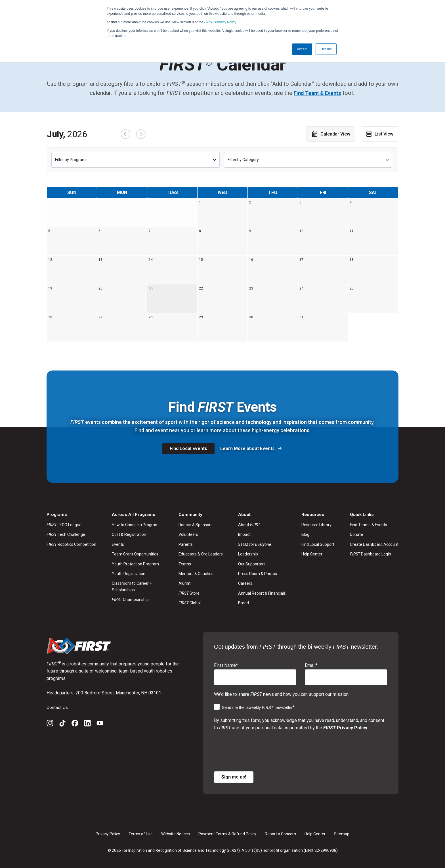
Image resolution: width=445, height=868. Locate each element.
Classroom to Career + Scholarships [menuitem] (132, 587)
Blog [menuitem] (305, 535)
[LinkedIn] (87, 724)
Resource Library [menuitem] (316, 525)
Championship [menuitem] (130, 600)
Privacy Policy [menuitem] (108, 834)
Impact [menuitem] (244, 535)
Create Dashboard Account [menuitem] (374, 544)
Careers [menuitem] (245, 584)
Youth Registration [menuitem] (129, 574)
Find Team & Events (317, 93)
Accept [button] (302, 49)
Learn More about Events (248, 448)
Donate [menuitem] (356, 535)
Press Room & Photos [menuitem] (258, 574)
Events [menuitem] (118, 544)
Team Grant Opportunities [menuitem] (135, 554)
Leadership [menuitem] (248, 554)
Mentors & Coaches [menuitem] (196, 574)
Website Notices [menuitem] (176, 834)
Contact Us (57, 707)
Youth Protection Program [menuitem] (135, 564)
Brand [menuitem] (244, 603)
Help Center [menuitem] (312, 554)
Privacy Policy (220, 22)
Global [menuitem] (190, 603)
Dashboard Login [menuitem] (371, 554)
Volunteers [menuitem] (188, 535)
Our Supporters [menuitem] (252, 564)
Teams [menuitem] (185, 564)
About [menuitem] (249, 525)
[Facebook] (75, 724)
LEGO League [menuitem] (64, 525)
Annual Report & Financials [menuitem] (262, 593)
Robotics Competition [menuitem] (71, 544)
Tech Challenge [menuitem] (66, 535)
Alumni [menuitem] (185, 584)
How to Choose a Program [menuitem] (135, 525)
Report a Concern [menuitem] (280, 834)
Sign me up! (234, 777)
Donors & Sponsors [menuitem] (196, 525)
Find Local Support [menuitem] (318, 544)
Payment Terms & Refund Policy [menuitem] (227, 834)
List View (379, 134)
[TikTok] (62, 724)
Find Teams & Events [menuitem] (369, 525)
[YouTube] (100, 724)
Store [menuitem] (189, 593)
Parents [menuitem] (186, 544)
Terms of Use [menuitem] (141, 834)
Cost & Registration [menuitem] (129, 535)
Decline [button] (326, 49)
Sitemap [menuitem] (342, 834)
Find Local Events (188, 448)
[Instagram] (50, 724)
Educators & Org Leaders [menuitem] (201, 554)
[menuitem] (262, 544)
